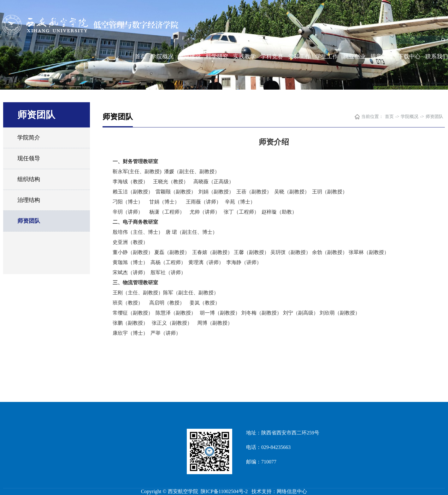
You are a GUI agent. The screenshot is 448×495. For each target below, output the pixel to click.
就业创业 (354, 56)
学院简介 (29, 138)
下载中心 (409, 56)
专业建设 (190, 56)
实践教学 (245, 56)
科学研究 (217, 56)
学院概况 (162, 56)
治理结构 (29, 200)
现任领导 (29, 158)
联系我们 (437, 56)
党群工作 (299, 56)
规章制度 (382, 56)
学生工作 (327, 56)
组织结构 (29, 179)
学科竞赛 (272, 56)
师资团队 (29, 221)
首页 (140, 56)
